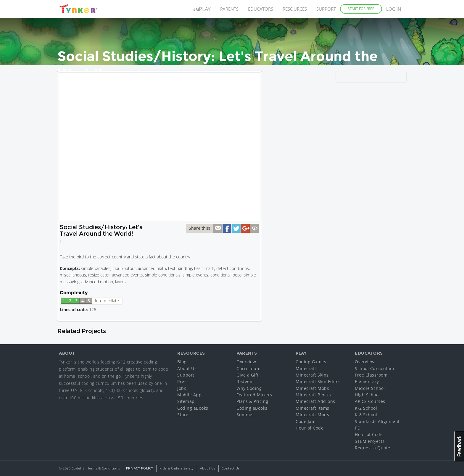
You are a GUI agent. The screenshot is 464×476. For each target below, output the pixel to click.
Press (183, 381)
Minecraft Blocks (313, 395)
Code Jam (306, 421)
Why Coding (249, 388)
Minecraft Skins (312, 375)
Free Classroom (371, 375)
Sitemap (186, 401)
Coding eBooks (193, 408)
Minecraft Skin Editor (318, 381)
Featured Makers (254, 395)
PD (358, 428)
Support (326, 9)
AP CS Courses (370, 401)
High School (367, 395)
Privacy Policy (140, 468)
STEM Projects (370, 441)
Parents (229, 9)
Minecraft (306, 368)
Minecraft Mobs (312, 388)
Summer (245, 415)
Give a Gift (248, 375)
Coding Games (311, 362)
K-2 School (366, 408)
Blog (182, 362)
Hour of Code (310, 428)
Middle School (370, 388)
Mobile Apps (191, 395)
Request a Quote (373, 448)
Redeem (245, 381)
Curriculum (248, 368)
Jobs (182, 388)
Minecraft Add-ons (315, 401)
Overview (246, 362)
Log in (394, 9)
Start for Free (361, 9)
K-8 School (366, 415)
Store (183, 415)
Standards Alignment (377, 421)
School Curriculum (374, 368)
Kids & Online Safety (177, 468)
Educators (261, 9)
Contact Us (231, 468)
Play (202, 9)
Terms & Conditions (104, 468)
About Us (187, 368)
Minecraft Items (312, 408)
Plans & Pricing (252, 401)
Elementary (367, 381)
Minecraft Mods (312, 415)
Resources (295, 9)
